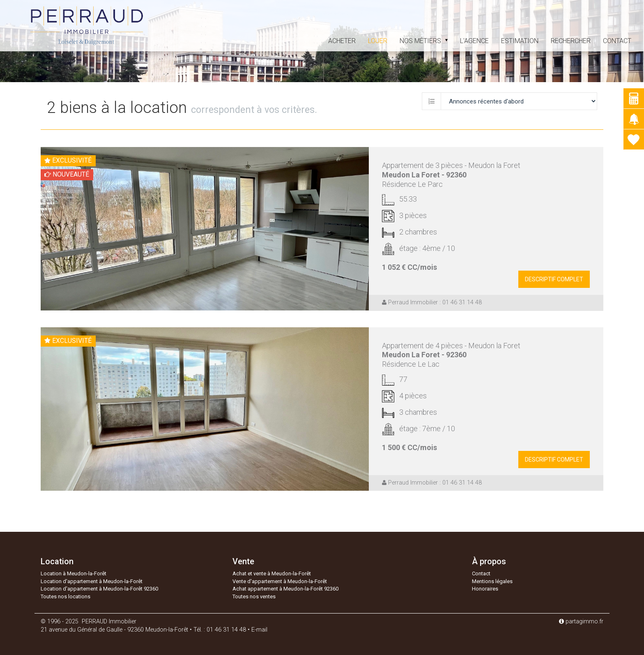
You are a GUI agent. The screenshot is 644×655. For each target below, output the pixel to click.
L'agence (474, 41)
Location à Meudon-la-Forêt (74, 573)
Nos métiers (424, 41)
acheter (342, 41)
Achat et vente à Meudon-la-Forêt (272, 573)
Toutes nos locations (66, 596)
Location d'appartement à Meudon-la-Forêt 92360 (99, 589)
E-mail (259, 630)
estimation (520, 41)
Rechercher (571, 41)
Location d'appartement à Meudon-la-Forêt (92, 581)
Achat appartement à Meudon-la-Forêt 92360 (285, 589)
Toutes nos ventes (254, 596)
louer (378, 41)
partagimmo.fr (581, 622)
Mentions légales (492, 581)
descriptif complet (554, 279)
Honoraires (485, 589)
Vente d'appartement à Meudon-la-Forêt (280, 581)
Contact (617, 41)
